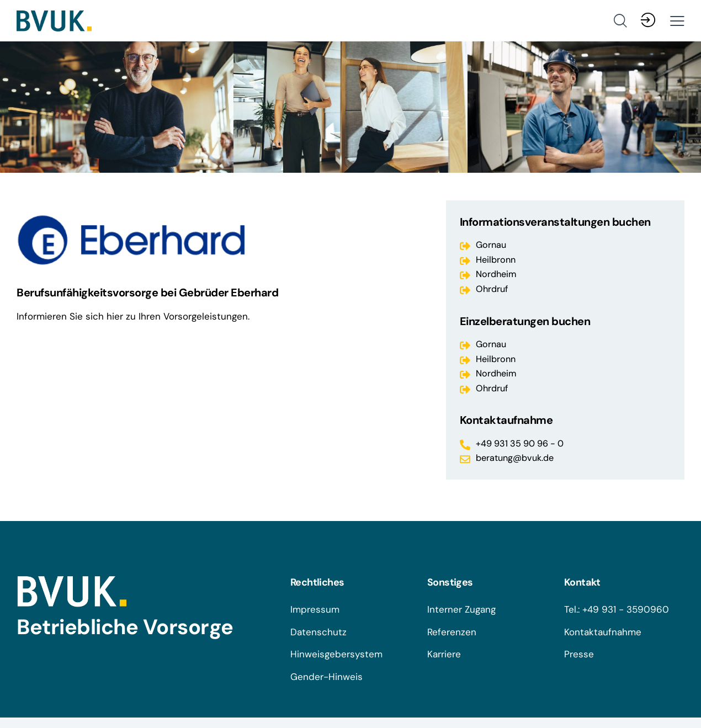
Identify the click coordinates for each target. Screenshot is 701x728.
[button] (677, 21)
